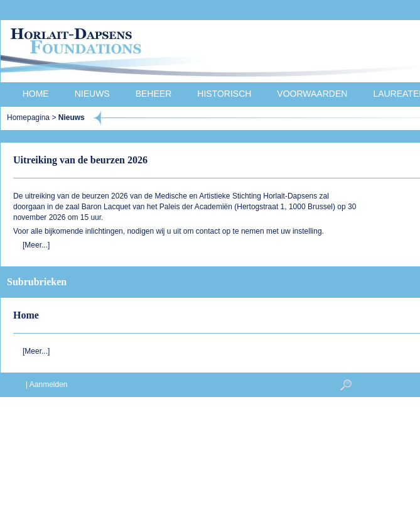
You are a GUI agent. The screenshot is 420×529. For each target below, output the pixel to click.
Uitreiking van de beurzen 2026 (80, 160)
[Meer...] (36, 245)
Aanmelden (49, 384)
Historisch (224, 94)
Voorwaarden (312, 94)
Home (36, 94)
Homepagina (28, 117)
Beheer (154, 94)
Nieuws (92, 94)
